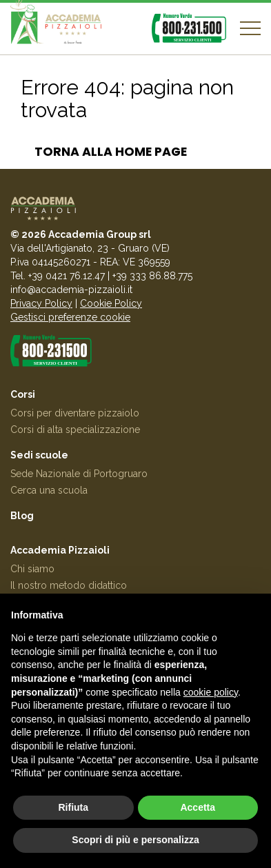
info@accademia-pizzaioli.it (71, 290)
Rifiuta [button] (73, 807)
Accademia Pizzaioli (60, 550)
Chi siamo (32, 569)
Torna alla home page (111, 152)
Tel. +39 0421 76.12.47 (58, 276)
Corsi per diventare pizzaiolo (75, 413)
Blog (22, 516)
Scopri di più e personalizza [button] (135, 840)
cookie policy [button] (211, 692)
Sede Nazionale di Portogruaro (79, 474)
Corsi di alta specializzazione (75, 430)
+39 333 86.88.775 (152, 276)
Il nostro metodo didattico (69, 585)
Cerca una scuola (49, 490)
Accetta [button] (198, 807)
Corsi (23, 394)
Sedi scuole (39, 455)
